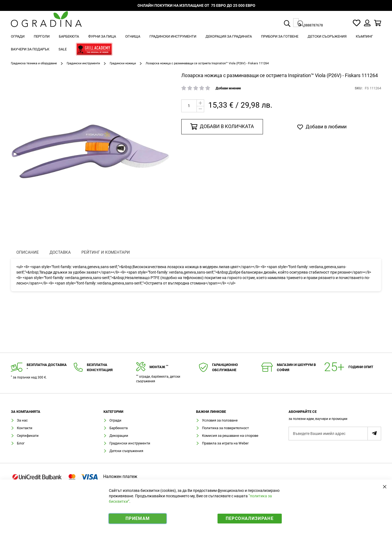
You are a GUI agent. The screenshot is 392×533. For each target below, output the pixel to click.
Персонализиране (250, 518)
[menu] (196, 44)
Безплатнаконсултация (100, 367)
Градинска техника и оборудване (34, 63)
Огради (115, 420)
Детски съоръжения (126, 451)
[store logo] (46, 23)
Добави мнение (228, 88)
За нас (22, 420)
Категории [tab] (113, 412)
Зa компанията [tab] (26, 412)
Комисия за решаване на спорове (230, 436)
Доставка (60, 252)
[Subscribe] (374, 434)
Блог (21, 443)
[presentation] (28, 252)
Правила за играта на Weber (225, 443)
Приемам (138, 518)
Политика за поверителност (225, 428)
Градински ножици (123, 63)
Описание (28, 252)
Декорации (119, 436)
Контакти (25, 428)
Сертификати (28, 436)
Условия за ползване (220, 420)
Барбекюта (119, 428)
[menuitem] (18, 36)
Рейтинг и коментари (106, 252)
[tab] (335, 417)
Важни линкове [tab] (211, 412)
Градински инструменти (83, 63)
